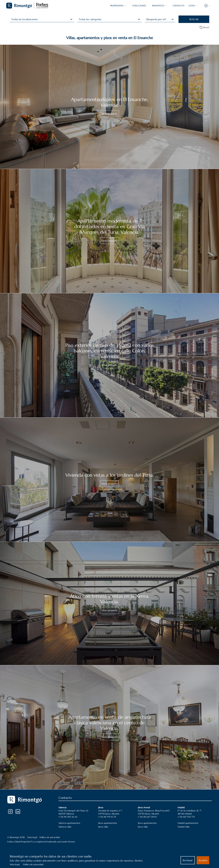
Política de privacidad (50, 837)
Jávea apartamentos (108, 823)
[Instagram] (10, 812)
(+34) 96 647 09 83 (147, 817)
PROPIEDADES (118, 6)
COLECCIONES (139, 6)
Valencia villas (65, 827)
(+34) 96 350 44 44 (68, 817)
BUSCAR (194, 19)
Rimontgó (159, 6)
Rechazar (188, 860)
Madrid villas (184, 827)
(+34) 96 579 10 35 (107, 817)
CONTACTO (178, 6)
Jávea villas (103, 827)
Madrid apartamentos (188, 823)
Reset (204, 27)
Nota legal (32, 837)
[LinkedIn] (18, 812)
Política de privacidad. (33, 864)
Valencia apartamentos (69, 823)
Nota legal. (15, 864)
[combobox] (12, 19)
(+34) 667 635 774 (186, 817)
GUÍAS (193, 6)
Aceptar (203, 860)
